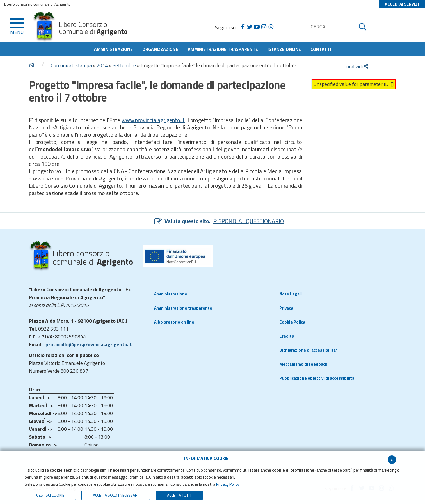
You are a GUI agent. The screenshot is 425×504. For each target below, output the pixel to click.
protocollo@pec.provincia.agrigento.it (89, 344)
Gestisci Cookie (50, 495)
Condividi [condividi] (356, 66)
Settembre (124, 65)
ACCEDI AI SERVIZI (402, 4)
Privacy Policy (228, 484)
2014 (102, 65)
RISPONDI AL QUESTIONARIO (249, 221)
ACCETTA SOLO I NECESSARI (116, 495)
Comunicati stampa (71, 65)
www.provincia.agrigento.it (153, 120)
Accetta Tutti (179, 495)
